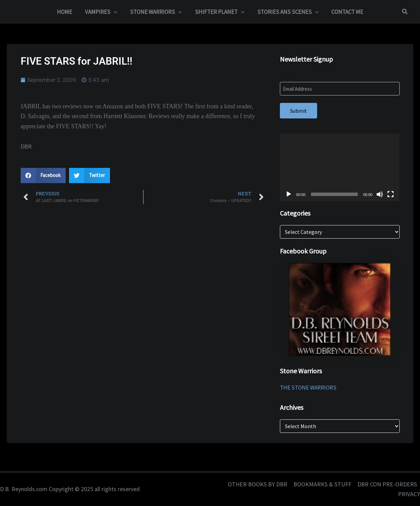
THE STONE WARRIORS (308, 388)
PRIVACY (409, 494)
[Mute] (380, 194)
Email (287, 76)
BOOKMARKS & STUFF (322, 484)
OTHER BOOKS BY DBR (258, 484)
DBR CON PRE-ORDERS (387, 484)
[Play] (289, 194)
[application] (116, 12)
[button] (405, 12)
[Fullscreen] (391, 194)
